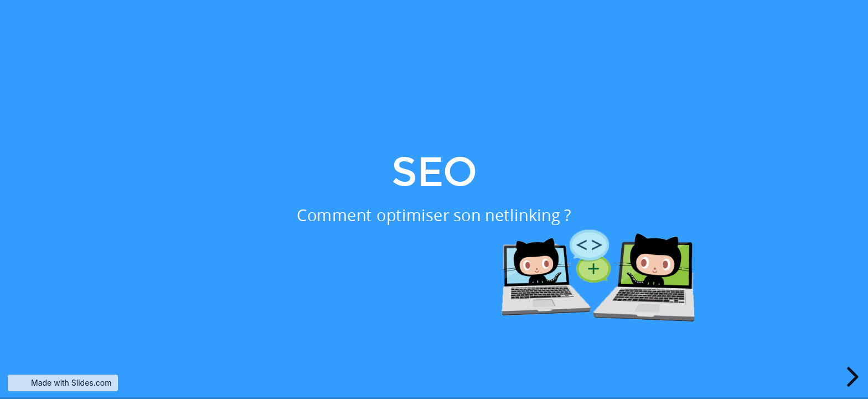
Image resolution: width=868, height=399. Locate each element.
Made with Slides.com (71, 383)
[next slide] (851, 377)
